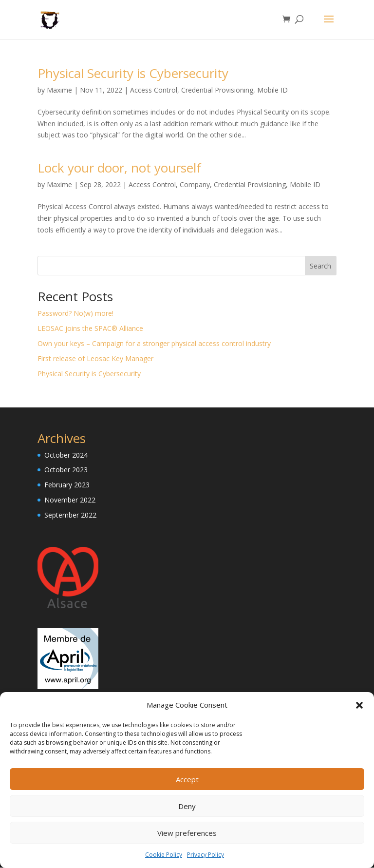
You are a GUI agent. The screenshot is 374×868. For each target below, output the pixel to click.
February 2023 (67, 485)
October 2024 (66, 455)
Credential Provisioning (217, 90)
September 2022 (70, 515)
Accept (187, 779)
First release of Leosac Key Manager (95, 359)
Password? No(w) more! (75, 314)
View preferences (187, 833)
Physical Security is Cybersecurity (133, 74)
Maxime (59, 90)
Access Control (154, 90)
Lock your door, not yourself (119, 168)
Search (320, 266)
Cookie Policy (164, 855)
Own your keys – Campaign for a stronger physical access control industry (154, 344)
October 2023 (66, 470)
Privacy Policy (206, 855)
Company (195, 185)
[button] (359, 705)
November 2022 (70, 500)
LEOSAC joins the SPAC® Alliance (90, 329)
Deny (187, 806)
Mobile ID (272, 90)
